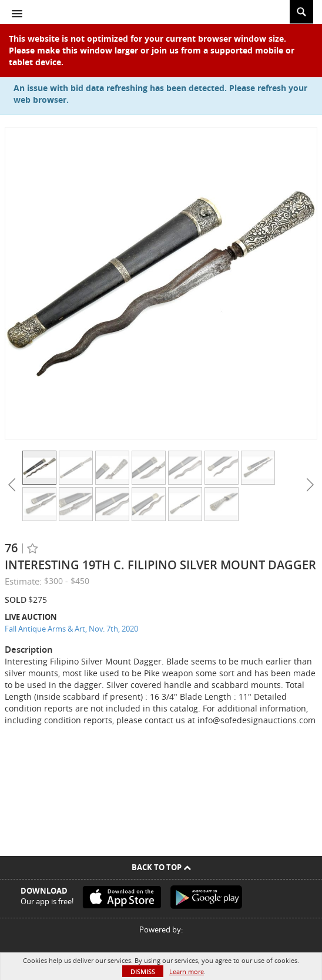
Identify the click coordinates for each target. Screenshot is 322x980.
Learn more (187, 971)
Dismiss (143, 971)
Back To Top (161, 867)
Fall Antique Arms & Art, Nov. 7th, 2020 (71, 629)
